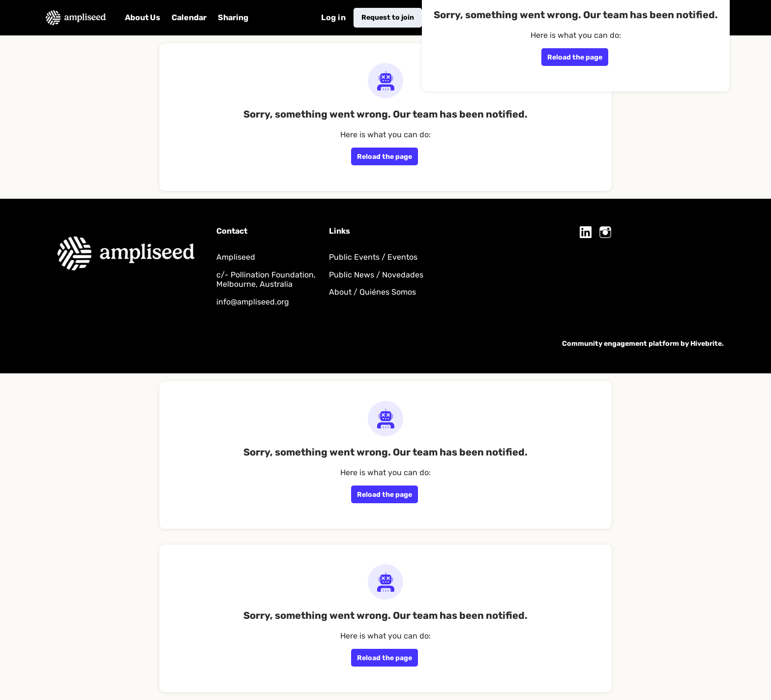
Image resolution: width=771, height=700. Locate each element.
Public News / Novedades (376, 275)
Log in (333, 17)
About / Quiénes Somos (372, 292)
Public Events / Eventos (373, 257)
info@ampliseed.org (253, 302)
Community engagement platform (621, 344)
